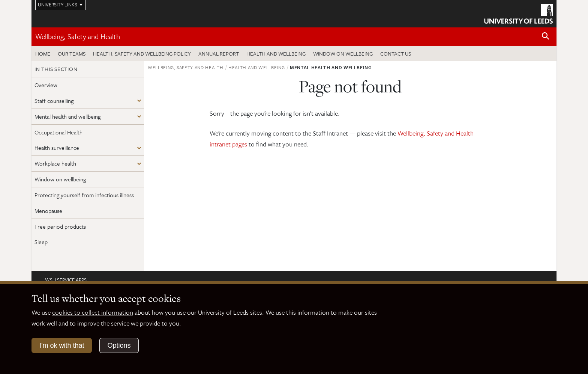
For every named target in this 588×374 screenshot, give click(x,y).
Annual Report (219, 54)
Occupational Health (58, 132)
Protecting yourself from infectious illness (84, 195)
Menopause (48, 211)
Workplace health (55, 163)
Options (119, 345)
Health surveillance (57, 148)
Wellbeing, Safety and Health (78, 36)
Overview (46, 85)
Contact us (396, 54)
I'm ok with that (62, 345)
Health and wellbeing (276, 54)
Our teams (72, 54)
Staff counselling (54, 101)
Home (43, 54)
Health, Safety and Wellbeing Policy (142, 54)
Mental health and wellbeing (67, 116)
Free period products (60, 226)
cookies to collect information (93, 312)
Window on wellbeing (343, 54)
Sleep (41, 242)
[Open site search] (546, 36)
